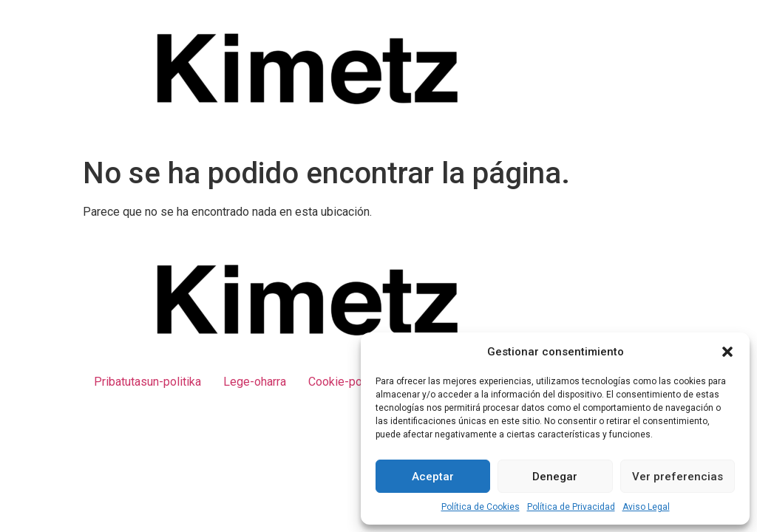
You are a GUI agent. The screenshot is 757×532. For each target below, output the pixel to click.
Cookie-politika (347, 382)
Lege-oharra (255, 382)
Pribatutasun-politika (147, 382)
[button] (727, 352)
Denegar (555, 477)
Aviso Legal (646, 507)
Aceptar (433, 477)
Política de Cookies (481, 507)
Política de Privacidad (571, 507)
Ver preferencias (678, 477)
